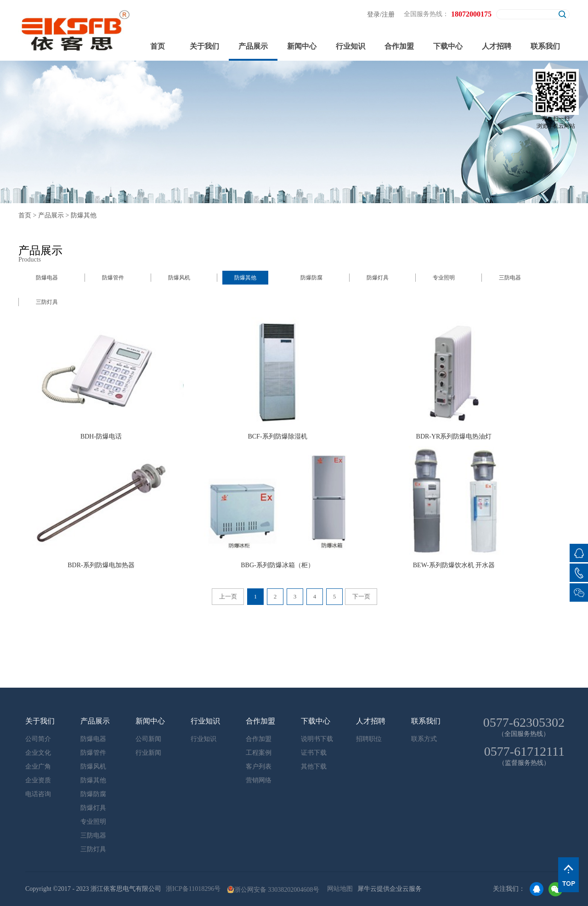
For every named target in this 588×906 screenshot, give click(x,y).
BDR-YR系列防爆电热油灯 (454, 436)
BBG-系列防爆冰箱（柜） (277, 565)
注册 (388, 14)
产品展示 (51, 215)
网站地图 (338, 889)
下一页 (361, 596)
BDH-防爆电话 (101, 436)
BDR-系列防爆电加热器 (101, 565)
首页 (158, 46)
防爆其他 (84, 215)
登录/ (374, 14)
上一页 (228, 596)
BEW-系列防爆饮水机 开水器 (454, 565)
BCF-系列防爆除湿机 (277, 436)
